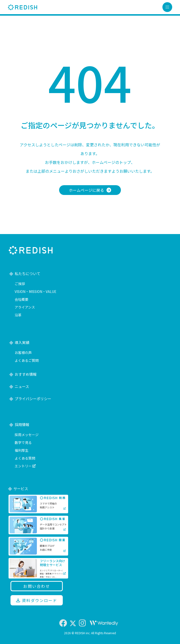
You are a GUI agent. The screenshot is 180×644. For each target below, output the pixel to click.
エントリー (25, 466)
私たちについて (27, 274)
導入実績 (22, 342)
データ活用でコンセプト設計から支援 (53, 526)
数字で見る (23, 442)
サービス (21, 488)
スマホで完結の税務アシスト (48, 505)
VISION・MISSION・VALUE (36, 291)
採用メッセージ (27, 435)
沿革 (18, 315)
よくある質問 (25, 458)
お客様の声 (23, 353)
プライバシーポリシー (33, 399)
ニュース (22, 386)
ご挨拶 (20, 284)
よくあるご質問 (27, 360)
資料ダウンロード (37, 600)
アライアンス (25, 307)
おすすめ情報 (26, 374)
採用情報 (22, 424)
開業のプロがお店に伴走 (47, 548)
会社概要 (21, 299)
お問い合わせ (37, 586)
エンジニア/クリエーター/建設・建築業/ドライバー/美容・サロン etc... (51, 574)
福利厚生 (21, 450)
